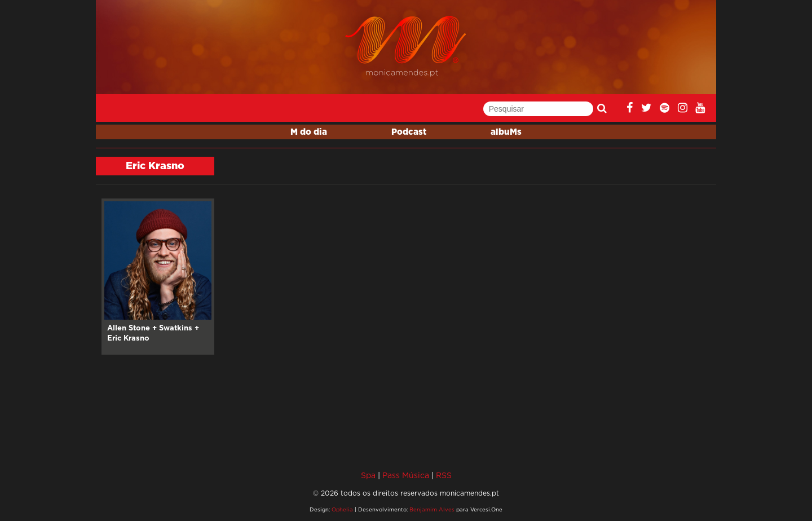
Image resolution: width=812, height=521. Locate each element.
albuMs (506, 132)
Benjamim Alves (432, 509)
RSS (444, 475)
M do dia (309, 132)
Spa (368, 475)
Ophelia (342, 509)
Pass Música (406, 475)
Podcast (409, 132)
